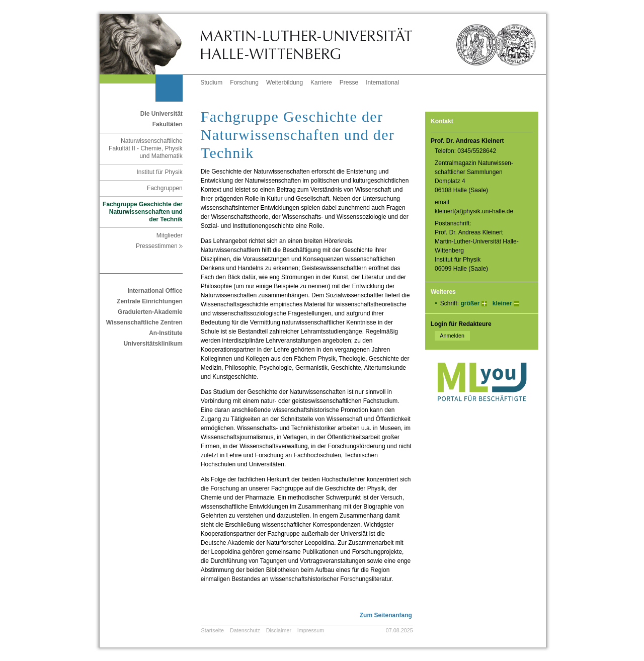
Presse (349, 82)
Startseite (213, 630)
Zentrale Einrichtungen (150, 301)
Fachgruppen (165, 188)
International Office (155, 291)
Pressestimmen (159, 246)
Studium (211, 82)
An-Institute (166, 333)
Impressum (311, 630)
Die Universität (162, 114)
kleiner (502, 303)
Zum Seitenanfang (386, 615)
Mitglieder (170, 235)
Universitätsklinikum (153, 344)
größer (470, 303)
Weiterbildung (285, 82)
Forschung (244, 82)
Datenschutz (245, 630)
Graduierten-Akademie (150, 312)
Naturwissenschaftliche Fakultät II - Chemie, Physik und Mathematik (146, 148)
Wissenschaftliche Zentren (144, 322)
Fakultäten (168, 124)
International (382, 82)
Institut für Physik (159, 172)
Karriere (321, 82)
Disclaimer (279, 630)
